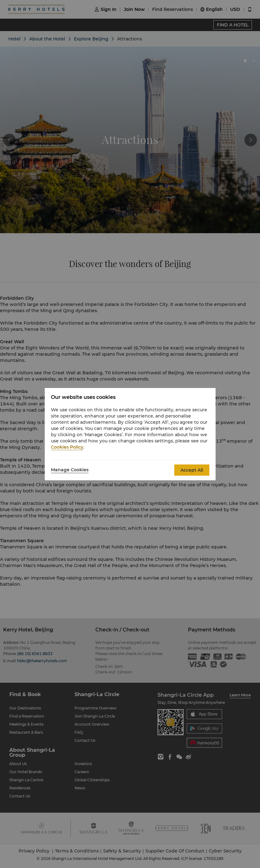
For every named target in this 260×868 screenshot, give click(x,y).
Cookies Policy (67, 447)
